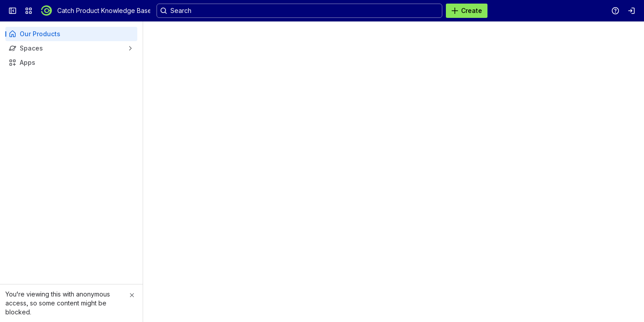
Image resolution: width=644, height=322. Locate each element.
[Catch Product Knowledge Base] (47, 11)
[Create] (467, 11)
